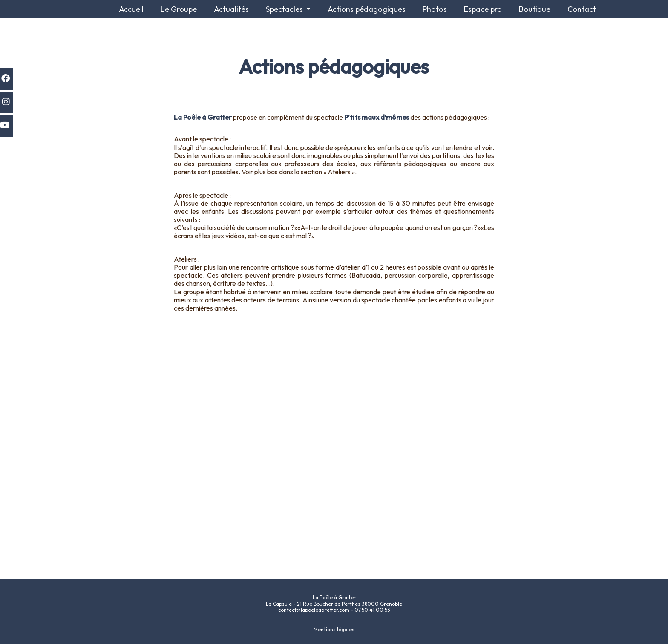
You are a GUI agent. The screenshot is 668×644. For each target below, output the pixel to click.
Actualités (231, 9)
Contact (582, 9)
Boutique (535, 9)
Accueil (131, 9)
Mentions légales (334, 629)
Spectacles (285, 9)
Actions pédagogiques (367, 9)
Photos (435, 9)
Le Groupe (179, 9)
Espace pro (483, 9)
